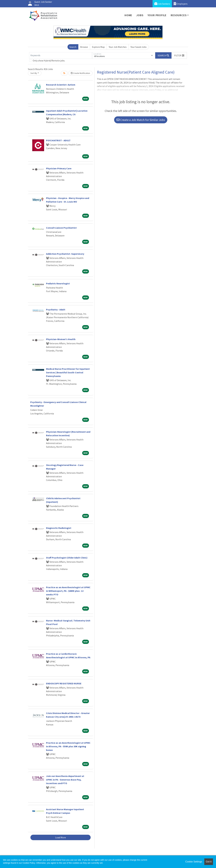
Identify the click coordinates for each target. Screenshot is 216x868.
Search (73, 47)
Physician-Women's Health (61, 339)
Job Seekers (162, 4)
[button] (179, 55)
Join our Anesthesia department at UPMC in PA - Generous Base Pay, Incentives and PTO (65, 780)
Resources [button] (179, 15)
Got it (209, 862)
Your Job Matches (118, 47)
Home (128, 15)
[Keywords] (61, 55)
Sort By (34, 73)
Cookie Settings (194, 862)
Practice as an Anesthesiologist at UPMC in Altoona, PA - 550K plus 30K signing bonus (68, 746)
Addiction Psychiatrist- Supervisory (65, 254)
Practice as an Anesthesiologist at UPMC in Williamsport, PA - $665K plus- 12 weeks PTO (68, 591)
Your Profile (157, 15)
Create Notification (80, 73)
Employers (181, 4)
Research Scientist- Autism (61, 85)
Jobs (140, 15)
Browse (84, 47)
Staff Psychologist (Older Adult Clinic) (67, 558)
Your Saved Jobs (139, 47)
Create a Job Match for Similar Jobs (141, 120)
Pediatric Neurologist (58, 283)
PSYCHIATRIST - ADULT (58, 140)
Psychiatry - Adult (56, 310)
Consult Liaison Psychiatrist (61, 228)
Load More (61, 837)
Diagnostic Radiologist (59, 528)
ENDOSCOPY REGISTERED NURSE (64, 683)
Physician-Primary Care (59, 168)
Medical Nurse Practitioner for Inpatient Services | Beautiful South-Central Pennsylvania (68, 372)
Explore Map (98, 47)
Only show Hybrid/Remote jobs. (49, 61)
